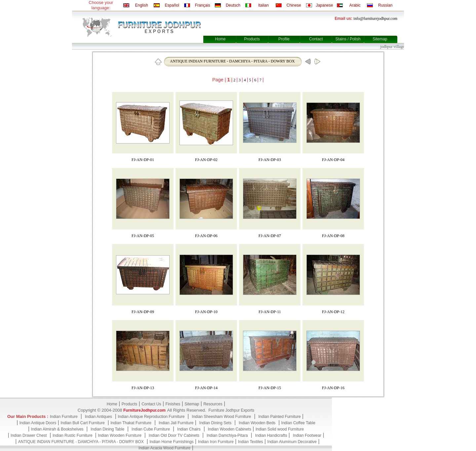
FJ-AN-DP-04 (333, 160)
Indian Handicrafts (271, 435)
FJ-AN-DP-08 (333, 236)
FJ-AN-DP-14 (206, 388)
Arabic (355, 5)
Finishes (173, 404)
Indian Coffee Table (298, 423)
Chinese (294, 5)
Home (220, 39)
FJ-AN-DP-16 (333, 388)
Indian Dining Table (107, 429)
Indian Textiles (251, 442)
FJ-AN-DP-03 (270, 160)
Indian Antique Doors (38, 423)
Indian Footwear (307, 435)
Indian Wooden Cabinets (230, 429)
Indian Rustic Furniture (73, 435)
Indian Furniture (64, 417)
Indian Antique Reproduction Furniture (151, 417)
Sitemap (380, 39)
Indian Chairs (189, 429)
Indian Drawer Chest (29, 435)
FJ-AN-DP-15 (270, 388)
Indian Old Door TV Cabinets (174, 435)
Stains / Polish (348, 39)
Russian (385, 5)
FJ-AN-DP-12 (333, 312)
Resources (213, 404)
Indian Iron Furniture (216, 442)
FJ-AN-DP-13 (143, 388)
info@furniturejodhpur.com (375, 19)
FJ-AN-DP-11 (270, 312)
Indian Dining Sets (215, 423)
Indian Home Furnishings (171, 442)
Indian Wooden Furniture (120, 435)
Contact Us (151, 404)
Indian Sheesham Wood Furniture (221, 417)
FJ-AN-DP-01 (143, 160)
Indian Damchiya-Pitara (227, 435)
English (141, 5)
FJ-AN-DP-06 (206, 236)
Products (252, 39)
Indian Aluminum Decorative (292, 442)
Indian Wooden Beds (257, 423)
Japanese (324, 5)
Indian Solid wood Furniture (280, 429)
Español (172, 5)
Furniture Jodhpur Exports (231, 410)
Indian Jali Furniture (176, 423)
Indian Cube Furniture (151, 429)
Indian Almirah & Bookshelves (57, 429)
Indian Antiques (99, 417)
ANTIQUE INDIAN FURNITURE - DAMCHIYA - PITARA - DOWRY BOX (232, 61)
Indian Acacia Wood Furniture (164, 448)
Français (203, 5)
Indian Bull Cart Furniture (82, 423)
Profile (284, 39)
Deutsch (233, 5)
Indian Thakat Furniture (131, 423)
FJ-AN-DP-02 (206, 160)
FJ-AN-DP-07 (270, 236)
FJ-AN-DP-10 (206, 312)
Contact (316, 39)
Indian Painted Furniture (279, 417)
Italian (263, 5)
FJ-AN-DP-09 (143, 312)
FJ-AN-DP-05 (143, 236)
